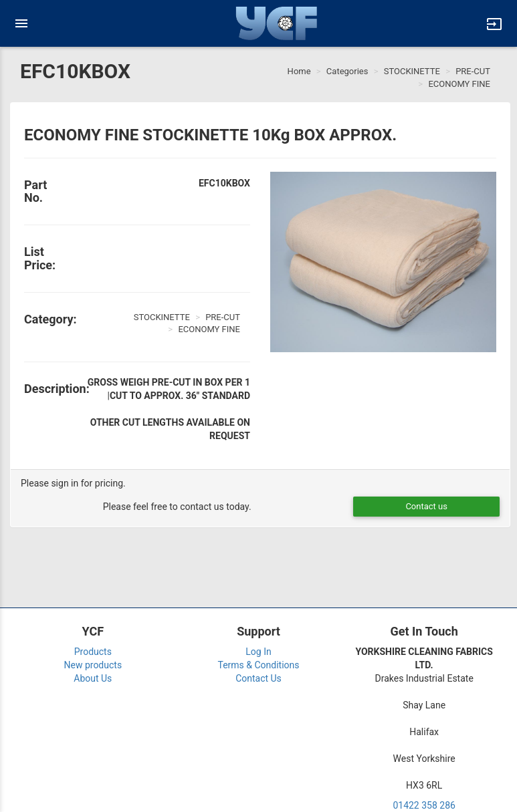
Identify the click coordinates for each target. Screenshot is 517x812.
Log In (258, 652)
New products (93, 665)
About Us (93, 678)
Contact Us (258, 678)
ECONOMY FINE (459, 84)
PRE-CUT (473, 71)
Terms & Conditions (258, 665)
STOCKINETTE (412, 71)
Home (299, 71)
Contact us (426, 506)
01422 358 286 (424, 805)
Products (93, 652)
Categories (347, 71)
